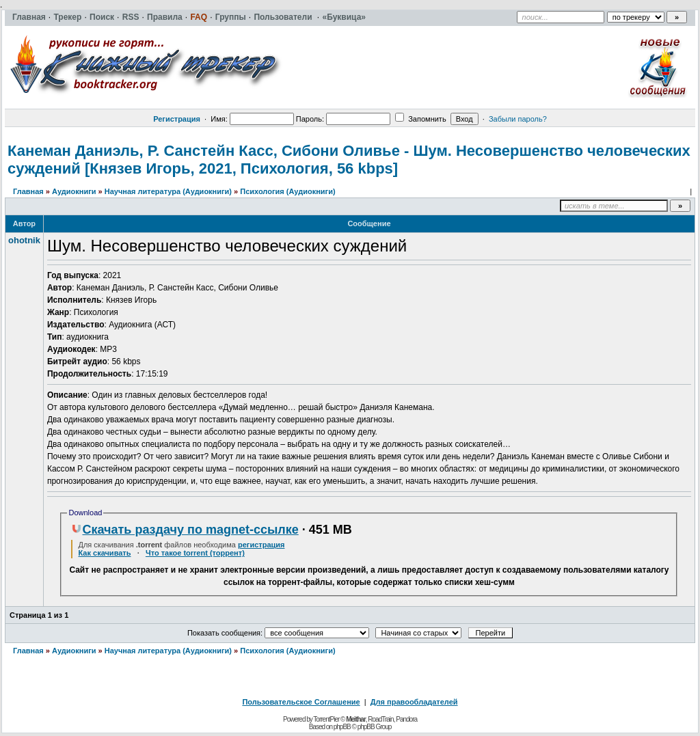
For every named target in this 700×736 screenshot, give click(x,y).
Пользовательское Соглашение (301, 702)
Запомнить (420, 119)
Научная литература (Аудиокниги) (168, 191)
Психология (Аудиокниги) (287, 191)
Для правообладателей (414, 702)
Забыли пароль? (518, 119)
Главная (28, 191)
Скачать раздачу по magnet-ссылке (185, 530)
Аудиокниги (74, 191)
